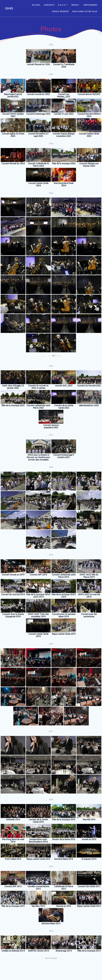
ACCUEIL (36, 5)
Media (75, 5)
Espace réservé (60, 11)
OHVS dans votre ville (85, 11)
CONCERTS (49, 5)
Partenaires (90, 5)
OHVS (9, 8)
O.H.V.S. (62, 5)
